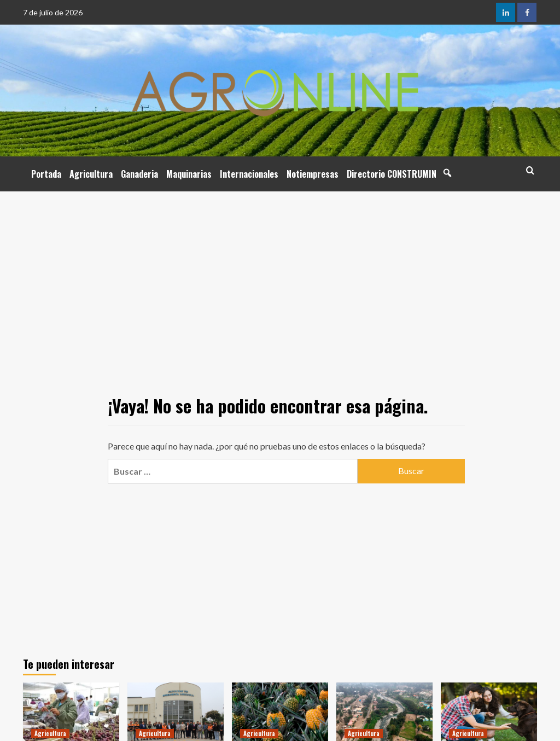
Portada (46, 174)
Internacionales (249, 174)
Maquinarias (189, 174)
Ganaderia (139, 174)
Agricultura (91, 174)
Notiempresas (313, 174)
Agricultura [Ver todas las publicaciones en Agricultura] (50, 733)
